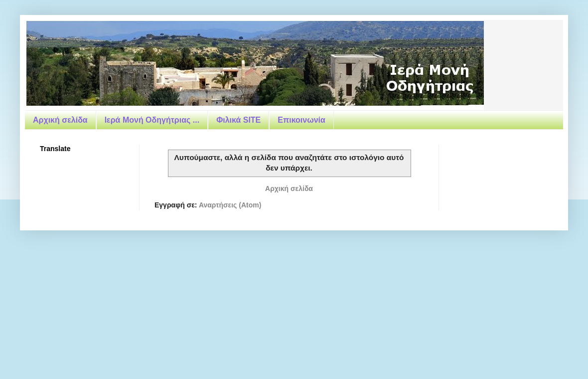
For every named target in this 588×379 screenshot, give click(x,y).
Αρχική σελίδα (60, 120)
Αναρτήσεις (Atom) (230, 205)
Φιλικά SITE (238, 120)
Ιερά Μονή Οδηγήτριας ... (152, 120)
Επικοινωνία (301, 120)
